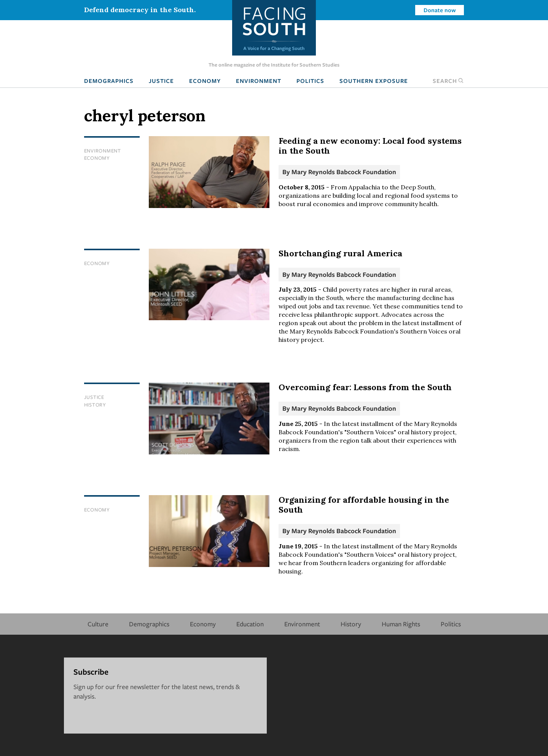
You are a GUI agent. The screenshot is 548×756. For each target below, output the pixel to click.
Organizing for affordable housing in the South (364, 505)
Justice (161, 81)
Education (250, 624)
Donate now (440, 10)
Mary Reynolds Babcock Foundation (344, 172)
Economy (205, 81)
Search (448, 81)
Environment (259, 81)
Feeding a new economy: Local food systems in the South (370, 146)
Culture (98, 624)
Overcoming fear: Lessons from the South (365, 387)
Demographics (109, 81)
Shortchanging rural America (340, 253)
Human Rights (401, 624)
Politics (310, 81)
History (95, 405)
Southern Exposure (374, 81)
